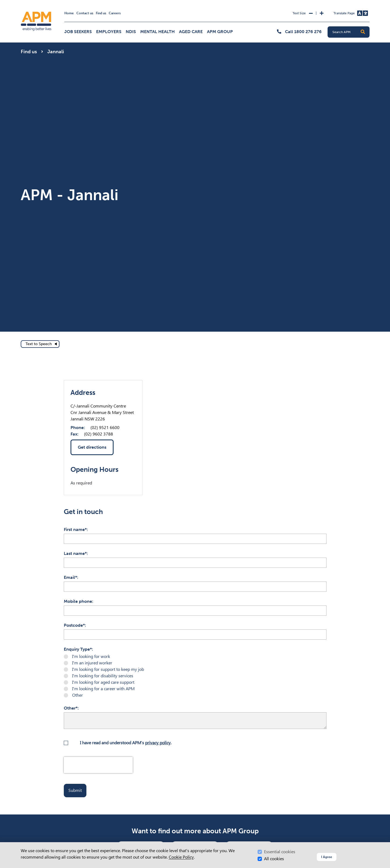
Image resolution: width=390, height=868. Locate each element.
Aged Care (191, 32)
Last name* (75, 553)
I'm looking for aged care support (103, 682)
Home (69, 13)
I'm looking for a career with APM (103, 689)
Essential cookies (280, 852)
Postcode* (74, 625)
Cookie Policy (181, 857)
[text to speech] (40, 344)
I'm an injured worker (92, 663)
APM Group (220, 32)
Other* (71, 708)
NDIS (131, 32)
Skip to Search (20, 2)
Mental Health (157, 32)
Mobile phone (78, 601)
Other (78, 695)
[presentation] (98, 765)
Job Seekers (78, 32)
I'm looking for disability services (103, 676)
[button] (363, 32)
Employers (109, 32)
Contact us (85, 13)
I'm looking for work (91, 656)
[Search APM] (351, 32)
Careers (115, 13)
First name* (75, 529)
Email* (70, 577)
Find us (101, 13)
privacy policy (158, 743)
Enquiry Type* (78, 649)
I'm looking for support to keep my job (108, 669)
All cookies (274, 859)
